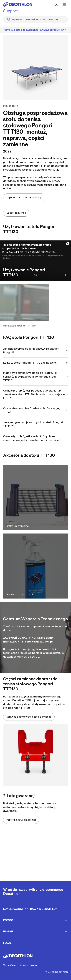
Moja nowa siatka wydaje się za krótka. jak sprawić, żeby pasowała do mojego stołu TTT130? (35, 377)
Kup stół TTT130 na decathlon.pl (24, 197)
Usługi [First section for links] (35, 932)
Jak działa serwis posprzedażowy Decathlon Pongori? (35, 351)
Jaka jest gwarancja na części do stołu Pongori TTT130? (35, 424)
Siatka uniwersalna (17, 526)
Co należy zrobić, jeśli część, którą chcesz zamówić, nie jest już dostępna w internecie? (35, 438)
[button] (25, 306)
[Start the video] (65, 275)
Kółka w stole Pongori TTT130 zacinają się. (35, 363)
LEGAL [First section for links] (35, 943)
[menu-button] (64, 4)
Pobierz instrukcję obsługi (21, 820)
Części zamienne (16, 213)
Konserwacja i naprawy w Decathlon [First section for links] (35, 909)
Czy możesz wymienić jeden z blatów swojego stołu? (35, 410)
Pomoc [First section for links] (35, 920)
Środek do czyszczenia (20, 594)
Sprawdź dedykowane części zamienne (29, 717)
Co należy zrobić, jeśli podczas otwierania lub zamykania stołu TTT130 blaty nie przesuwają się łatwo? (35, 394)
